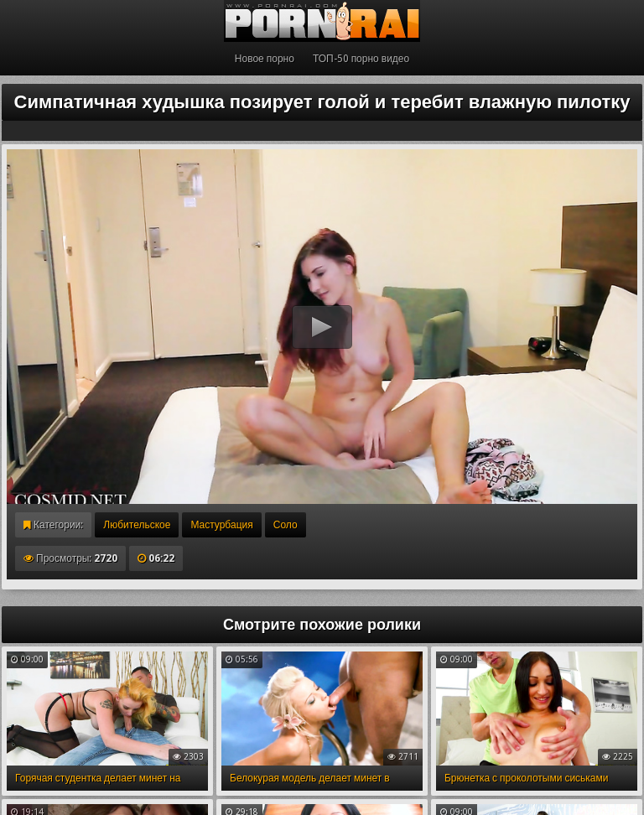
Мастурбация (221, 525)
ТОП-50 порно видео (361, 59)
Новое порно (265, 59)
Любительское (137, 525)
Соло (286, 525)
